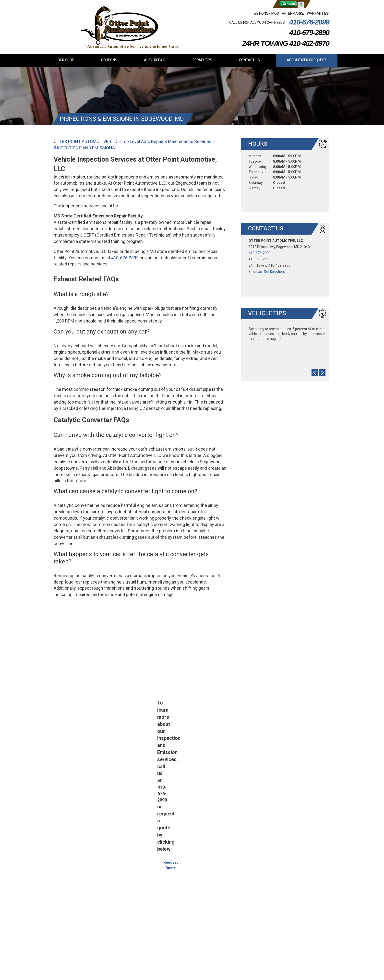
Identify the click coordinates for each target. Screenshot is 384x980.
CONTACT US (249, 60)
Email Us (255, 272)
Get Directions (275, 272)
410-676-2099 (309, 22)
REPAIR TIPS (202, 60)
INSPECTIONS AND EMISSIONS (84, 148)
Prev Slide (315, 373)
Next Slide (322, 373)
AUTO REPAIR (155, 60)
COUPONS (109, 60)
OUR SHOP (66, 60)
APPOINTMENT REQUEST (307, 60)
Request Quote (171, 865)
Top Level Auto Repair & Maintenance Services (166, 141)
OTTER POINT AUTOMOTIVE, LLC (85, 141)
